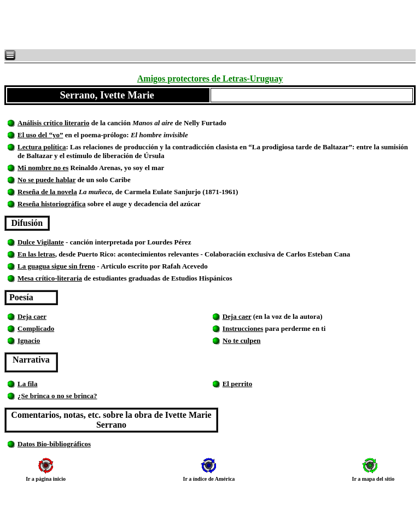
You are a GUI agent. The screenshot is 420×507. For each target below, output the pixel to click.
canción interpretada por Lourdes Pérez (140, 242)
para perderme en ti (294, 328)
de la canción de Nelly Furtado (167, 123)
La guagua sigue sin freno (56, 266)
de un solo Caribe (104, 180)
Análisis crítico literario (53, 123)
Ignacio (29, 340)
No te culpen (241, 340)
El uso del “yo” (40, 135)
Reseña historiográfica (52, 204)
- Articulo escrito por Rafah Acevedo (153, 266)
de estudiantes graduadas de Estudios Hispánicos (167, 278)
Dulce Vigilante (41, 242)
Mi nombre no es (43, 168)
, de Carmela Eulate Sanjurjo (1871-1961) (158, 192)
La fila (27, 384)
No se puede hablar (46, 180)
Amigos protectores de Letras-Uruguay (210, 78)
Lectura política (42, 147)
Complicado (36, 328)
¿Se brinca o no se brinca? (57, 396)
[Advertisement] (137, 25)
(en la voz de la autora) (287, 316)
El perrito (238, 384)
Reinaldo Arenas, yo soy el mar (116, 168)
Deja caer (32, 316)
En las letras (36, 254)
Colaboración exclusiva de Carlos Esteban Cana (277, 254)
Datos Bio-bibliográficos (54, 444)
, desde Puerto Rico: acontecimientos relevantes (128, 254)
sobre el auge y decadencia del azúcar (144, 204)
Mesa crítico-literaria (50, 278)
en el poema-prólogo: (125, 135)
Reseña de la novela (47, 192)
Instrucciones (243, 328)
